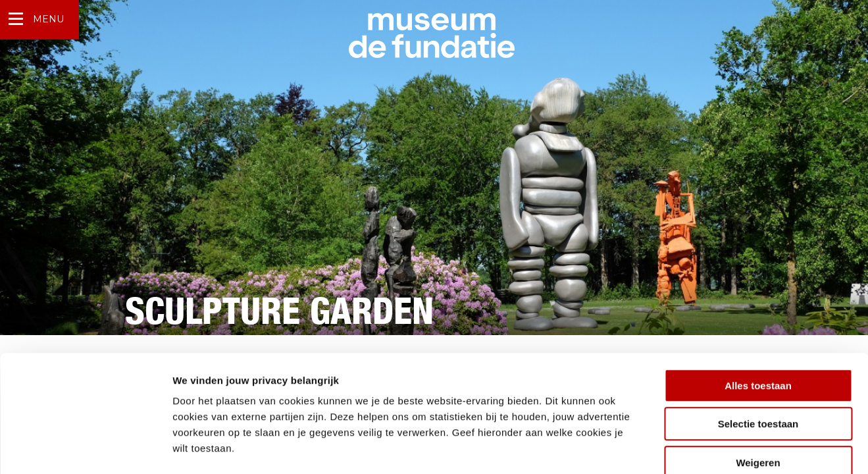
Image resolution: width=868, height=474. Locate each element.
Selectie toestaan (758, 352)
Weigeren (758, 390)
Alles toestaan (758, 313)
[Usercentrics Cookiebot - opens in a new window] (85, 448)
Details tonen (711, 448)
